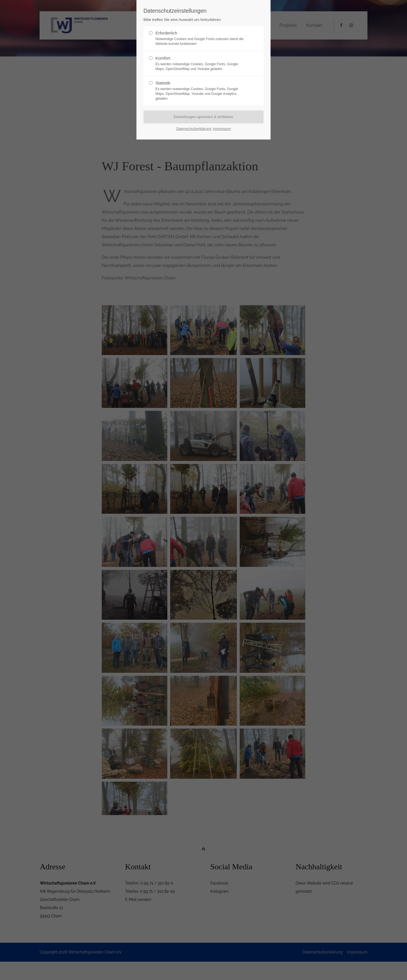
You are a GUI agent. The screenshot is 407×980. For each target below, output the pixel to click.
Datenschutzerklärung (194, 129)
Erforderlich (201, 38)
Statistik (201, 91)
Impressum (222, 129)
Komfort (201, 64)
